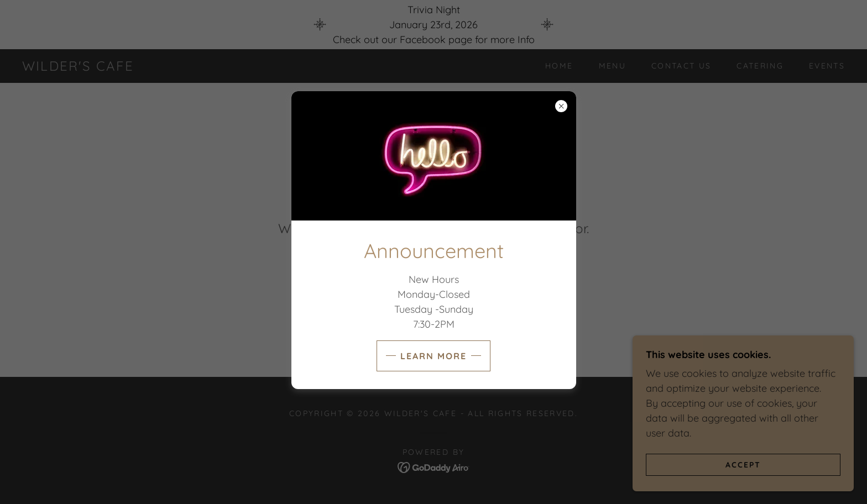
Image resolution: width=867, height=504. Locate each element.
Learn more (433, 356)
